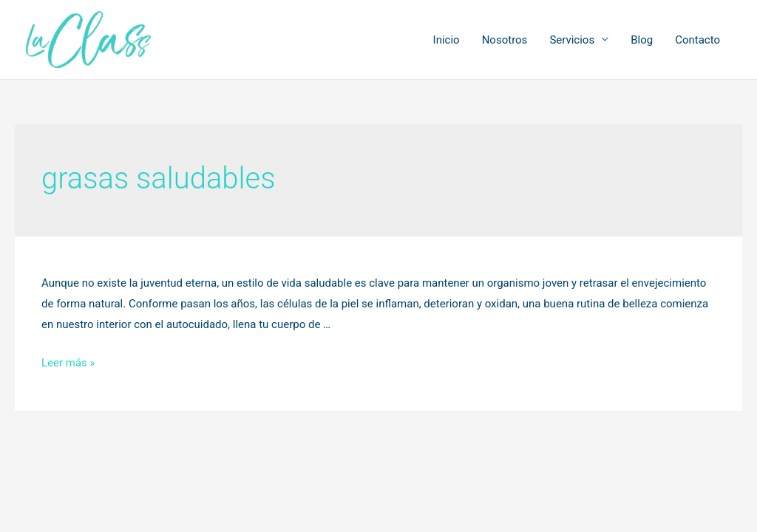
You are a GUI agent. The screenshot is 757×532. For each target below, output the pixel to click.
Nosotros (505, 40)
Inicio (447, 40)
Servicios (572, 40)
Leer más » (68, 363)
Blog (642, 40)
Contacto (697, 40)
